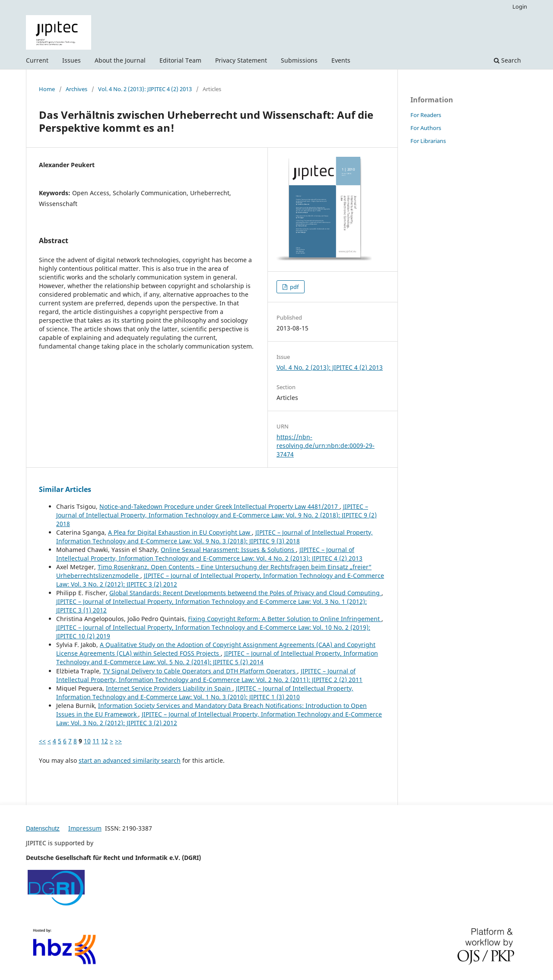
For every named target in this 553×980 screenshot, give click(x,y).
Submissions (299, 60)
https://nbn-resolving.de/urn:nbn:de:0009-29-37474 (326, 446)
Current (37, 60)
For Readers (426, 115)
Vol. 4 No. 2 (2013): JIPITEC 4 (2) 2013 (145, 89)
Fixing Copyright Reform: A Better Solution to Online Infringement (285, 619)
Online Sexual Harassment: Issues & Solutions (228, 550)
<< (42, 741)
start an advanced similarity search (130, 760)
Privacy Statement (241, 60)
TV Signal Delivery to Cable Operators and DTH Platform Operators (200, 671)
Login (520, 6)
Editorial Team (180, 60)
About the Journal (120, 60)
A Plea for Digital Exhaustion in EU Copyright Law (180, 532)
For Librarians (428, 141)
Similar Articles (65, 489)
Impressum (85, 828)
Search (507, 60)
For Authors (426, 128)
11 (96, 741)
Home (47, 89)
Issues (72, 60)
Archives (76, 89)
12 (105, 741)
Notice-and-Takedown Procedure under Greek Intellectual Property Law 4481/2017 (219, 506)
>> (118, 741)
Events (341, 60)
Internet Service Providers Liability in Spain (169, 688)
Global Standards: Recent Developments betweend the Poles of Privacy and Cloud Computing (245, 593)
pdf (294, 287)
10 (87, 741)
